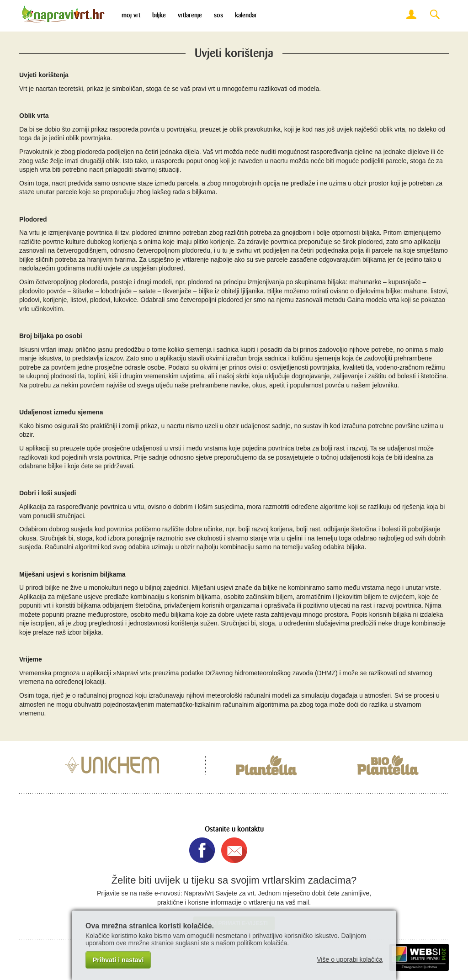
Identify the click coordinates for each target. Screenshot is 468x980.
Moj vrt (131, 15)
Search (435, 15)
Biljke (159, 15)
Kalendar (246, 15)
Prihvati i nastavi (118, 960)
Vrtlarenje (190, 15)
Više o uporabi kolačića (350, 959)
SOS (218, 15)
